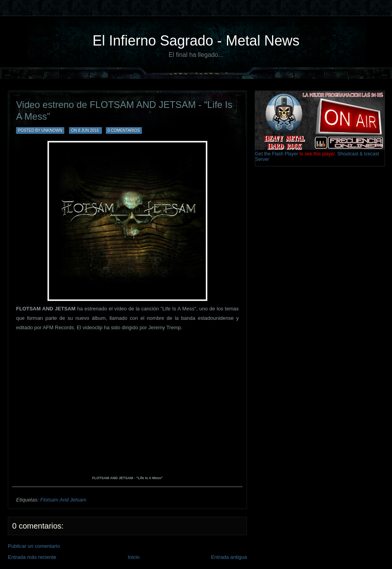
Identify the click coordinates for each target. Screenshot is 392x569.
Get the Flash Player (277, 154)
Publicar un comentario (34, 546)
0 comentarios (124, 130)
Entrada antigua (229, 557)
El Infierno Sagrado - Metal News (196, 41)
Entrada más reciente (32, 557)
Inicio (134, 557)
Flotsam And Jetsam (63, 500)
